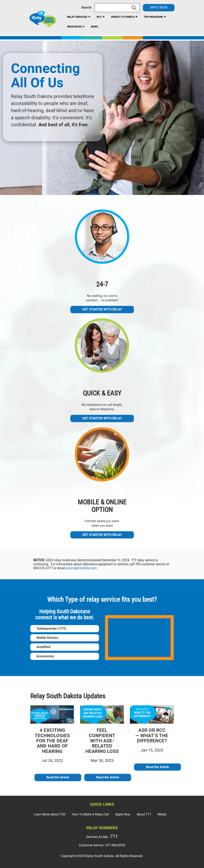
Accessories (45, 656)
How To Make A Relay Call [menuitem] (90, 814)
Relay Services (77, 17)
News (94, 27)
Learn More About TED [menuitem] (50, 814)
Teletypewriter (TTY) (51, 629)
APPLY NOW (159, 7)
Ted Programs (153, 17)
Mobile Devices (47, 638)
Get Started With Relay (102, 309)
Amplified (43, 647)
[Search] (117, 8)
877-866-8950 (116, 845)
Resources (75, 27)
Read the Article (58, 777)
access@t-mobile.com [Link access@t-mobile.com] (81, 568)
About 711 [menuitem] (144, 814)
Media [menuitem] (162, 814)
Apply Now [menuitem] (123, 814)
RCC (100, 17)
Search (86, 7)
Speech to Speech (123, 17)
